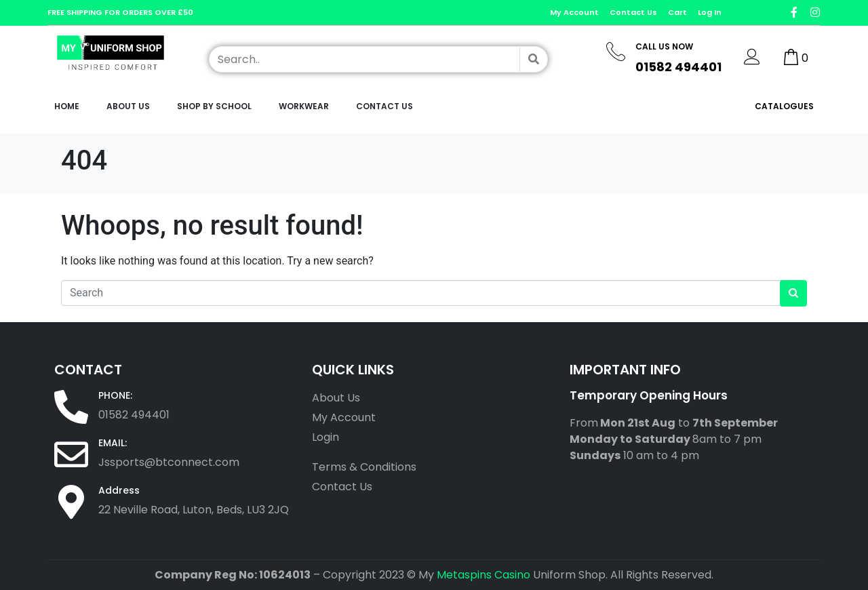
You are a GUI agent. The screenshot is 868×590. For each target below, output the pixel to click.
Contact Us (384, 106)
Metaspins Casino (484, 575)
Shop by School (214, 106)
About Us (128, 106)
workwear (304, 106)
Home (67, 106)
